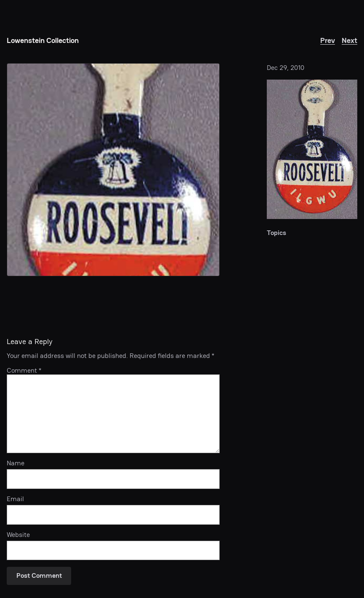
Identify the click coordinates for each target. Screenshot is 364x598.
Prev (328, 40)
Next (349, 40)
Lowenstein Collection (43, 40)
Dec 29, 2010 (286, 68)
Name (16, 463)
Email (15, 499)
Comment (24, 371)
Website (18, 535)
